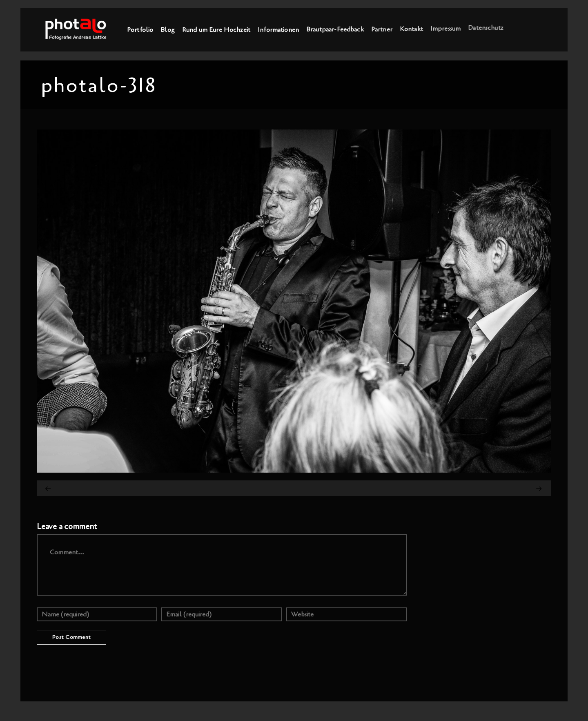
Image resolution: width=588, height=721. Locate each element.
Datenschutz (486, 27)
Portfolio (140, 30)
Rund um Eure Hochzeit (216, 29)
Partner (382, 29)
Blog (168, 30)
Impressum (445, 28)
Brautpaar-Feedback (335, 29)
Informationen (278, 29)
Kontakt (411, 28)
